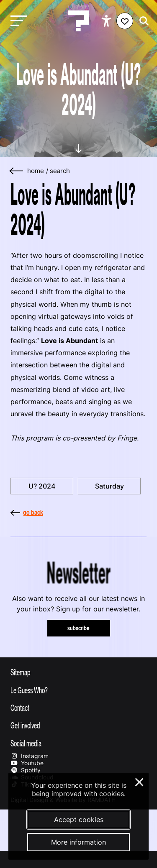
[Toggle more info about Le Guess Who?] (78, 690)
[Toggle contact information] (78, 708)
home (36, 171)
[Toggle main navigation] (17, 21)
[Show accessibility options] (107, 21)
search (60, 171)
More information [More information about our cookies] (78, 842)
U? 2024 (42, 486)
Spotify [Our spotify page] (26, 770)
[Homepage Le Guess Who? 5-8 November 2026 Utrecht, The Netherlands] (79, 21)
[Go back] (17, 171)
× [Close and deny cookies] (140, 781)
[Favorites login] (125, 21)
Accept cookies (79, 820)
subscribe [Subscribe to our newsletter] (78, 628)
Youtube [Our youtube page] (27, 763)
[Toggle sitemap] (78, 672)
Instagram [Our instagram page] (30, 756)
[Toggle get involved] (78, 725)
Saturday (109, 486)
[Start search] (142, 21)
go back (27, 512)
